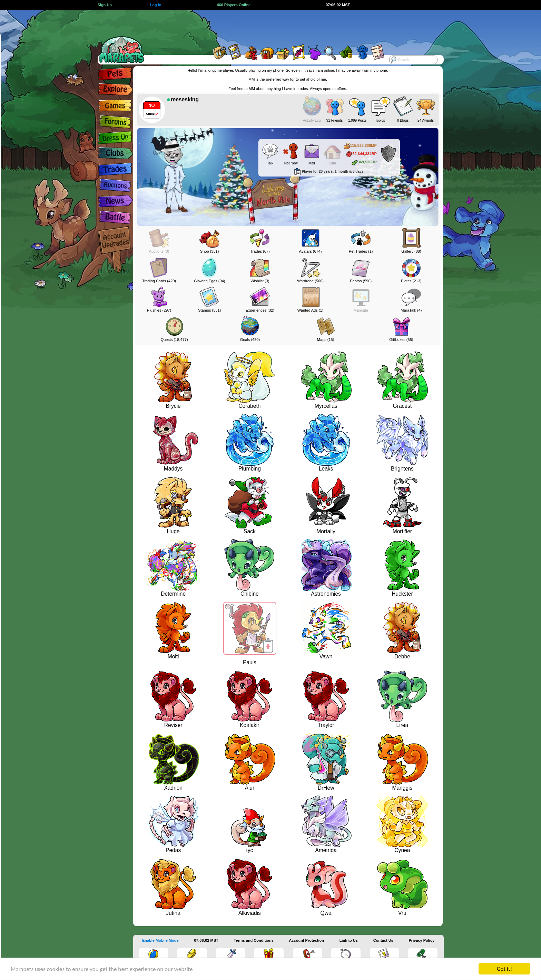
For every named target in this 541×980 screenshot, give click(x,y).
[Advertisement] (264, 26)
